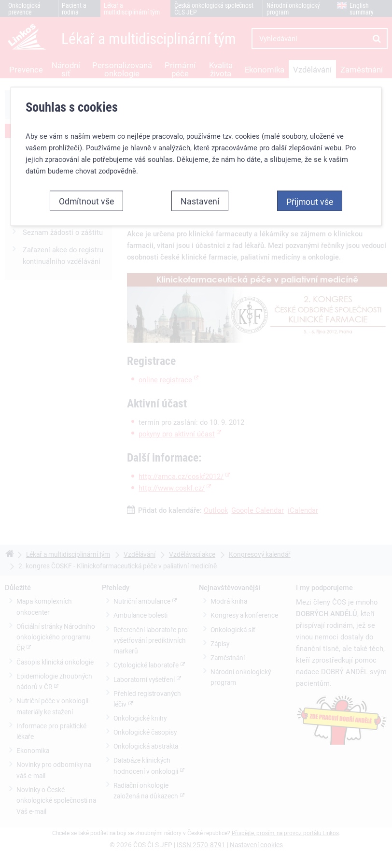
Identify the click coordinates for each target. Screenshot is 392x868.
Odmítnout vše (86, 201)
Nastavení (200, 201)
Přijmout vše (310, 202)
